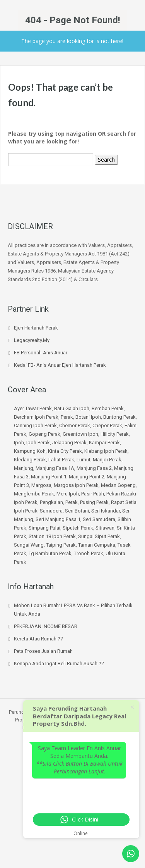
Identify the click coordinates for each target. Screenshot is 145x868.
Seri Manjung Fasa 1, (59, 519)
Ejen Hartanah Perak (36, 328)
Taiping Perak (61, 545)
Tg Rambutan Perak (50, 553)
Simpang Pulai (44, 528)
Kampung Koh (30, 451)
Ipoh (19, 443)
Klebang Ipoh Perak (106, 451)
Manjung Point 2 (87, 477)
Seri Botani (77, 511)
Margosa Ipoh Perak (76, 485)
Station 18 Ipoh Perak (52, 536)
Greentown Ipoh (80, 434)
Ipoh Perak (38, 443)
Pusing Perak (94, 502)
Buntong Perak (119, 417)
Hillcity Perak (115, 434)
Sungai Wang (29, 545)
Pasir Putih (93, 494)
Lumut (84, 460)
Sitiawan (105, 528)
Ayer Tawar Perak (33, 408)
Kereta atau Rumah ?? (38, 639)
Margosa (41, 485)
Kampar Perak (104, 443)
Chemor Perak (75, 425)
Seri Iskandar (106, 511)
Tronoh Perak (89, 553)
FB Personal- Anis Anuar (41, 353)
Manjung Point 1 (49, 477)
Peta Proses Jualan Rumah (43, 651)
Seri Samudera (99, 519)
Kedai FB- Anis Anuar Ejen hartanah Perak (60, 365)
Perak (67, 417)
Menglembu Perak (34, 494)
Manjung (24, 468)
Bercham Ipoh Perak (36, 417)
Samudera (51, 511)
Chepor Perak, (108, 425)
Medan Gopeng (118, 485)
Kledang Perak (30, 460)
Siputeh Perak (78, 528)
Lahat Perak (61, 460)
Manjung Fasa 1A (55, 468)
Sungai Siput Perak (99, 536)
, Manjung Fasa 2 (93, 468)
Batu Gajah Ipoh (72, 408)
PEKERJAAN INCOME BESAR (46, 626)
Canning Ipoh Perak (35, 425)
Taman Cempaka (97, 545)
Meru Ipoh (68, 494)
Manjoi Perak (107, 460)
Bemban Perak (108, 408)
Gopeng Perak (44, 434)
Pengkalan (51, 502)
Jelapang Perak (69, 443)
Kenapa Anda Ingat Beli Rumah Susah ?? (59, 664)
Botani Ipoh (88, 417)
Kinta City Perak (65, 451)
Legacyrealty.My (32, 340)
